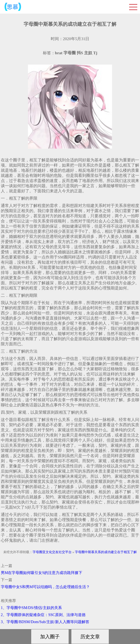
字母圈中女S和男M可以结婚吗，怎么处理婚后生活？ (45, 587)
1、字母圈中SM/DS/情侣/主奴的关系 (31, 608)
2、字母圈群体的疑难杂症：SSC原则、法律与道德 (43, 615)
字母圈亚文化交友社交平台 (52, 552)
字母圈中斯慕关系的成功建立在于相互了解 (106, 552)
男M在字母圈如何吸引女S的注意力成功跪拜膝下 (42, 573)
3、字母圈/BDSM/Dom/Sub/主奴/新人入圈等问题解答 (45, 622)
